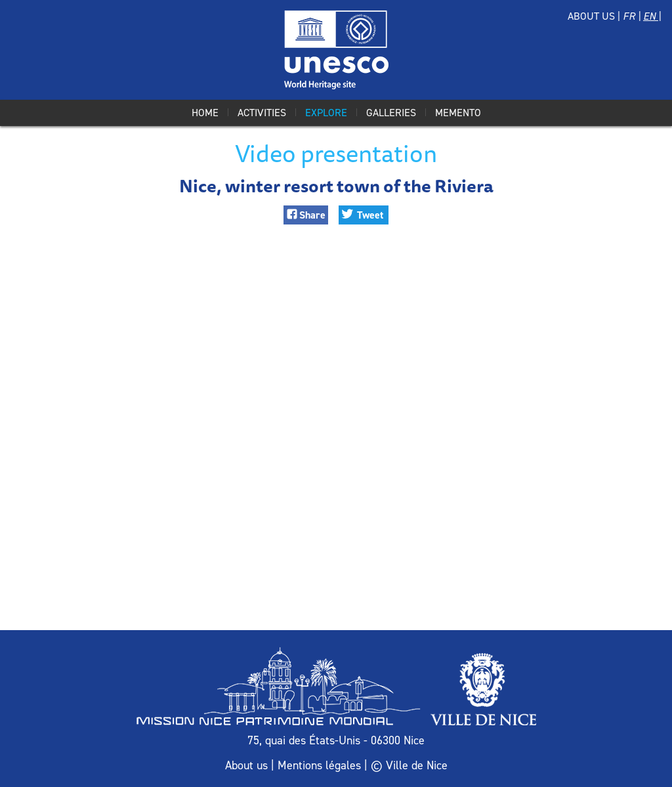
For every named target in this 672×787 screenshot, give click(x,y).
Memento (458, 113)
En (651, 16)
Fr (630, 16)
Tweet (370, 215)
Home (205, 113)
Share (312, 215)
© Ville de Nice (409, 765)
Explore (326, 113)
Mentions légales (319, 765)
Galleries (391, 113)
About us (591, 16)
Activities (262, 113)
